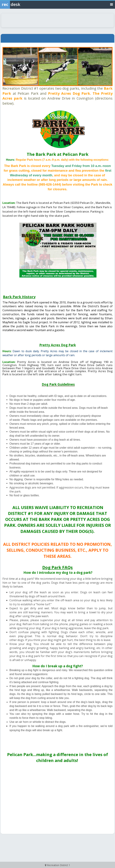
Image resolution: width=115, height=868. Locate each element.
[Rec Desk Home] (19, 4)
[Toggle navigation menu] (112, 4)
